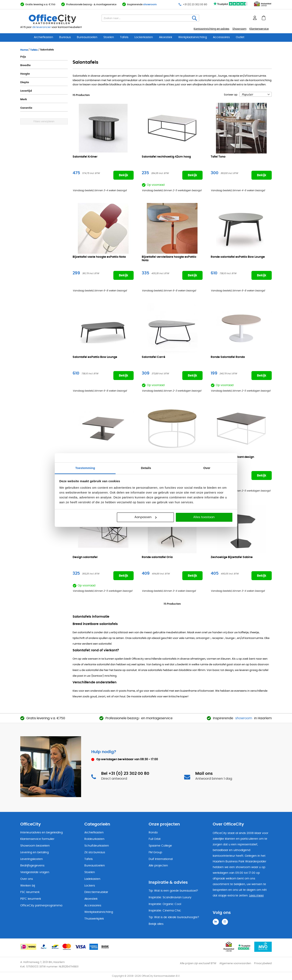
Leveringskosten (32, 859)
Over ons (27, 879)
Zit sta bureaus (95, 852)
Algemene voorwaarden (235, 963)
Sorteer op (231, 95)
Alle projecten (158, 866)
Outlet (240, 37)
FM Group (155, 852)
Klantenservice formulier (37, 839)
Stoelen (109, 37)
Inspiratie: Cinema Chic (165, 911)
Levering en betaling (34, 852)
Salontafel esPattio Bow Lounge (95, 357)
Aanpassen (145, 517)
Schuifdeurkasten (97, 846)
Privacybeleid (263, 963)
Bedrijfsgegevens (32, 866)
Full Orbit (155, 839)
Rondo (153, 833)
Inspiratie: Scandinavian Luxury (170, 897)
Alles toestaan (204, 517)
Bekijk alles (156, 924)
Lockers (90, 886)
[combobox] (150, 18)
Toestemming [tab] (85, 468)
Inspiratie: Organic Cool (165, 904)
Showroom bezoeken (35, 846)
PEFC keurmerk (31, 899)
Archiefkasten (43, 37)
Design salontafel (85, 557)
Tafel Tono (218, 157)
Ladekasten (92, 879)
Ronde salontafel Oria (157, 557)
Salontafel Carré (154, 357)
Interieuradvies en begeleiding (41, 833)
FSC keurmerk (30, 892)
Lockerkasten (144, 37)
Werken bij (28, 886)
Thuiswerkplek (94, 919)
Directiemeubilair (96, 892)
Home (24, 50)
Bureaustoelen (87, 37)
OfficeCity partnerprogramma (41, 906)
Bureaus (65, 37)
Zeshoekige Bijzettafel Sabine (232, 557)
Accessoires (221, 37)
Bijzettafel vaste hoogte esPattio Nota (99, 257)
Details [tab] (146, 468)
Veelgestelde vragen (35, 872)
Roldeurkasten (94, 839)
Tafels (124, 37)
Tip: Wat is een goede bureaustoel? (173, 891)
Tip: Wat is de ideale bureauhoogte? (174, 917)
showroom (150, 4)
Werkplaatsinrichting (193, 37)
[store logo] (62, 19)
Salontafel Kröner (85, 157)
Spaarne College (160, 846)
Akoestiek (166, 37)
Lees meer (257, 896)
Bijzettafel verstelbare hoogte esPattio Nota (169, 259)
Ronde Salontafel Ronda (228, 357)
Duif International (161, 859)
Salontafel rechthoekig (166, 157)
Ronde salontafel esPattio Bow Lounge (238, 257)
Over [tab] (207, 468)
